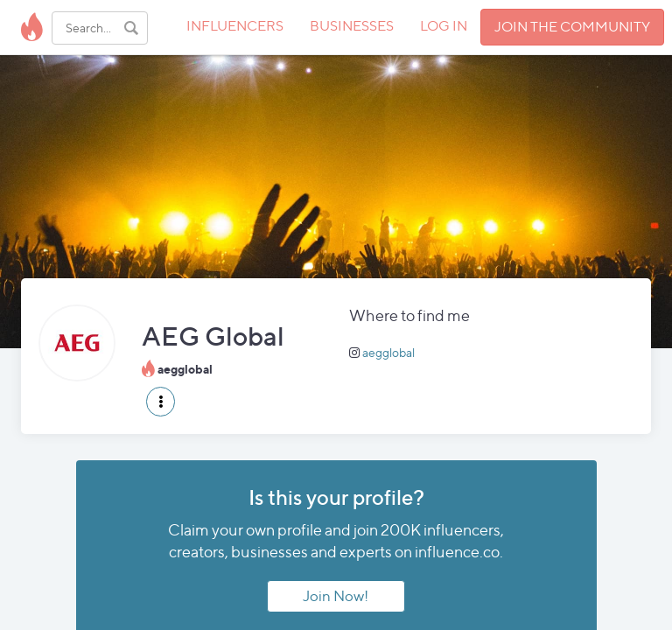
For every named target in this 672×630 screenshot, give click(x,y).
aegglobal (388, 352)
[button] (161, 402)
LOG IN (444, 26)
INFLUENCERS (235, 26)
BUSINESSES (352, 26)
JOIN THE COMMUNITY (572, 27)
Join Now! (336, 596)
